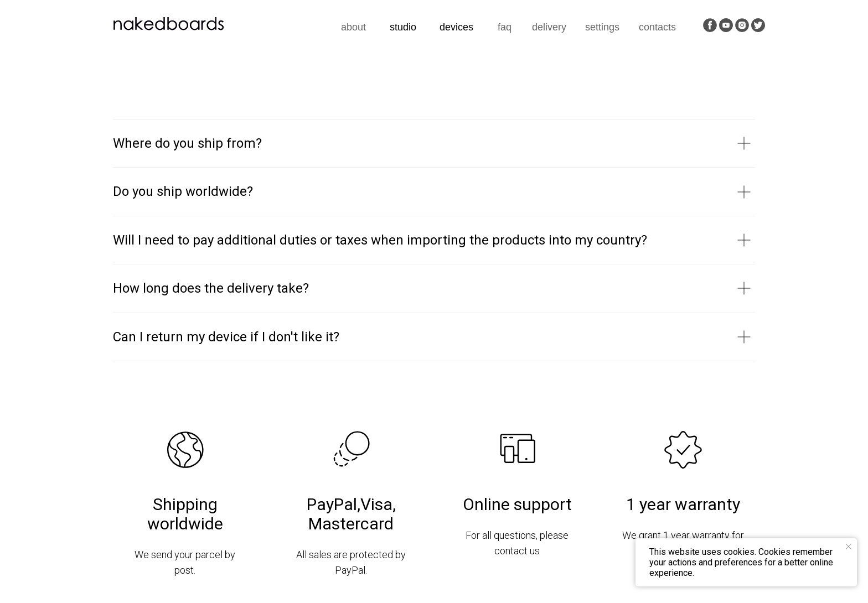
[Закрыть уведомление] (849, 547)
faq (505, 27)
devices (456, 27)
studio (403, 27)
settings (602, 27)
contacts (657, 27)
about (353, 27)
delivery (549, 27)
